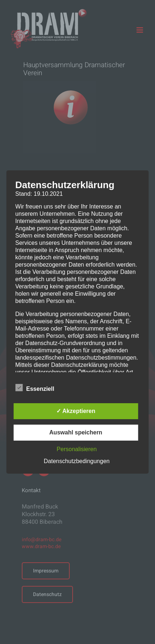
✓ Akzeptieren (76, 411)
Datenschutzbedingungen (76, 461)
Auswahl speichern (76, 432)
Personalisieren (77, 449)
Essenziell (35, 388)
